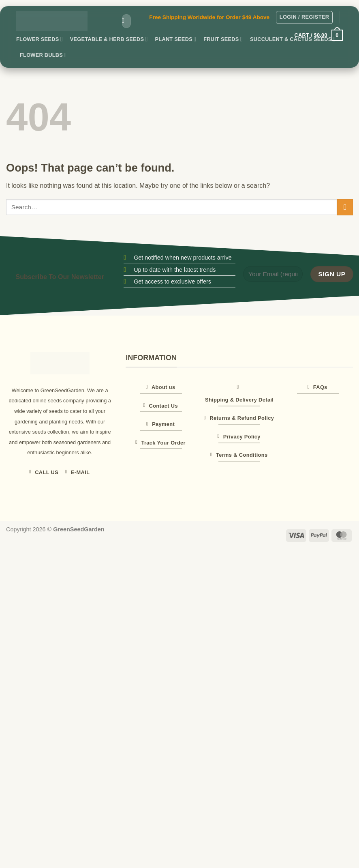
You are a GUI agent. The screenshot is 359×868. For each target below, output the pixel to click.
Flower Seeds (40, 39)
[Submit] (123, 21)
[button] (305, 17)
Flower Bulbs (43, 55)
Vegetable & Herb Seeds (109, 39)
